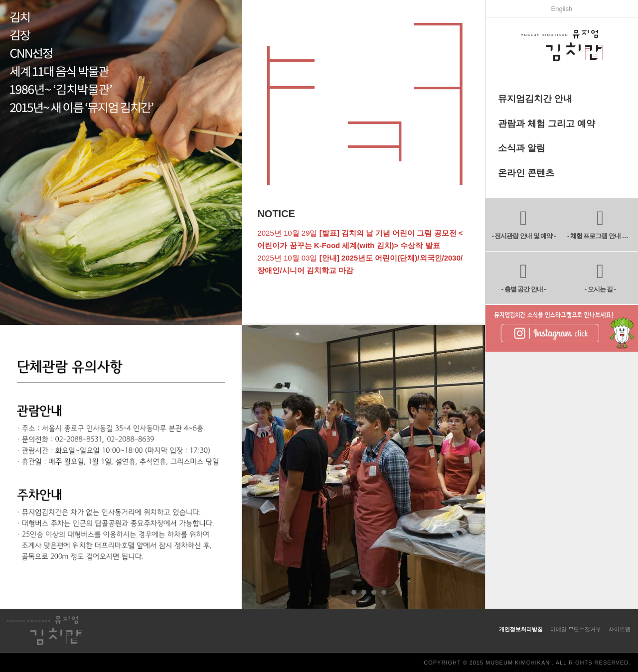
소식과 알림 (522, 148)
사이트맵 (620, 629)
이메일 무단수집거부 (576, 629)
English (562, 9)
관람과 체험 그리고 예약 (547, 124)
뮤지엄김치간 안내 (535, 99)
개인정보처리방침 (521, 629)
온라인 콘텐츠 (526, 173)
